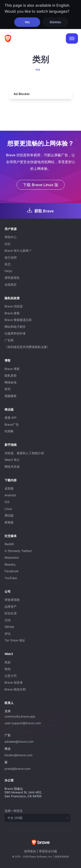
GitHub (9, 627)
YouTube (11, 578)
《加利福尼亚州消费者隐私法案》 (27, 347)
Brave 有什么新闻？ (18, 251)
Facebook (12, 571)
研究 (8, 389)
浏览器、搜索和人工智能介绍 (24, 453)
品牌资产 (11, 607)
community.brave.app (20, 716)
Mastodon (12, 557)
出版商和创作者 (15, 333)
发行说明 (11, 257)
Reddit (9, 544)
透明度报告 (12, 278)
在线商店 (11, 284)
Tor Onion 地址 (15, 640)
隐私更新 (11, 375)
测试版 (9, 515)
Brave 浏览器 (14, 306)
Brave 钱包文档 (15, 689)
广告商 (9, 340)
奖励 (8, 662)
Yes (27, 22)
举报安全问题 (48, 851)
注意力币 (11, 676)
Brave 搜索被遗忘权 (18, 320)
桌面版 (9, 488)
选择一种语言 (14, 811)
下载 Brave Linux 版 (41, 185)
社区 (8, 244)
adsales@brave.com (36, 741)
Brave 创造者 (14, 682)
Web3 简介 (12, 460)
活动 (8, 620)
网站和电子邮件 (15, 327)
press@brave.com (17, 769)
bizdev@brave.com (18, 755)
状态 (8, 264)
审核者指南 (12, 600)
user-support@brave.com (23, 723)
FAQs (8, 271)
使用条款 (30, 851)
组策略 (9, 431)
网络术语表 (12, 467)
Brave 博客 (12, 369)
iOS (7, 502)
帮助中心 (11, 237)
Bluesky (10, 564)
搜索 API (10, 418)
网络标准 (11, 382)
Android (10, 495)
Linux (8, 509)
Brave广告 (12, 424)
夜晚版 (9, 522)
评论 (8, 634)
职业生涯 (11, 613)
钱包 (8, 669)
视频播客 (11, 396)
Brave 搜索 (12, 313)
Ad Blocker (22, 94)
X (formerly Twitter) (18, 551)
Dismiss (55, 22)
